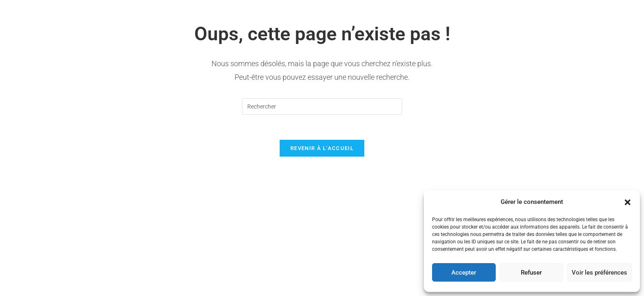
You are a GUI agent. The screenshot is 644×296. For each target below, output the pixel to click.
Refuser (531, 273)
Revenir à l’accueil (322, 148)
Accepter (464, 273)
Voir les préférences (599, 273)
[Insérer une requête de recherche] (322, 106)
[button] (628, 202)
